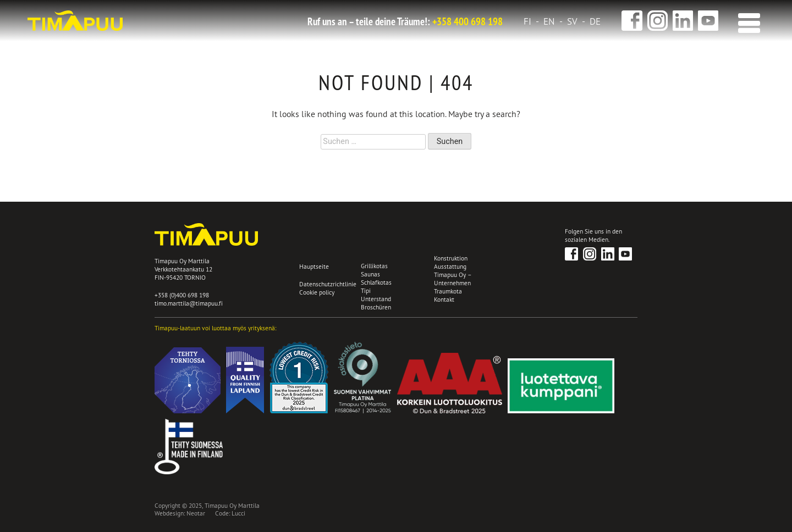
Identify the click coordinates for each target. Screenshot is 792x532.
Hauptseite (314, 266)
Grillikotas (374, 266)
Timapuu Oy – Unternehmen (453, 279)
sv (572, 21)
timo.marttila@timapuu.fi (189, 303)
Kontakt (444, 299)
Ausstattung (450, 266)
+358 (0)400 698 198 (182, 295)
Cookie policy (317, 292)
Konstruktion (451, 258)
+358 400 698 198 (468, 21)
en (549, 21)
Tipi (366, 290)
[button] (747, 20)
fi (527, 21)
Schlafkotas (376, 282)
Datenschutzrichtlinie (328, 284)
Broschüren (376, 307)
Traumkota (448, 291)
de (595, 21)
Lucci (238, 513)
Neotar (196, 513)
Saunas (370, 274)
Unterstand (376, 299)
